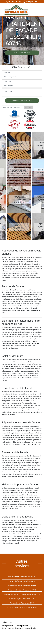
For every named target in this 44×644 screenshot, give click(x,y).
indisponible (14, 2)
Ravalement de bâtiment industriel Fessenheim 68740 (22, 594)
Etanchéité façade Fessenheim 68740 (22, 599)
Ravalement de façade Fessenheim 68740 (22, 577)
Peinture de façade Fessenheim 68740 (22, 581)
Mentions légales (30, 628)
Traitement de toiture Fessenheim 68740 (22, 590)
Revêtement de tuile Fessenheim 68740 (22, 585)
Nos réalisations (22, 53)
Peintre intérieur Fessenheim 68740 (22, 603)
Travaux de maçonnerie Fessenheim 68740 (22, 607)
